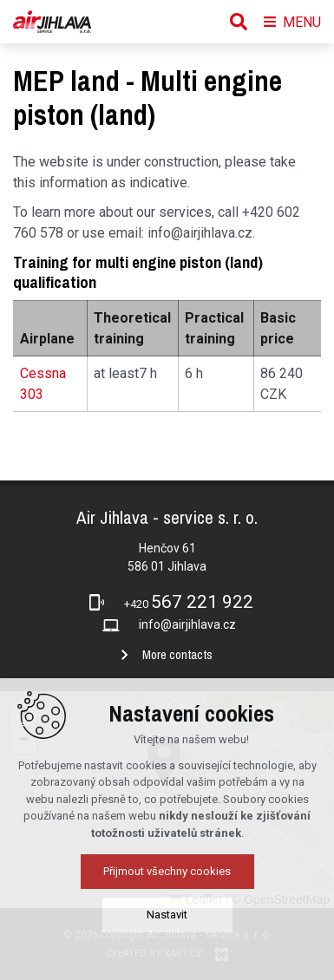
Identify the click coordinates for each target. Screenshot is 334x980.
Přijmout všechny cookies (167, 911)
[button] (23, 715)
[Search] (239, 22)
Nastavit (167, 954)
